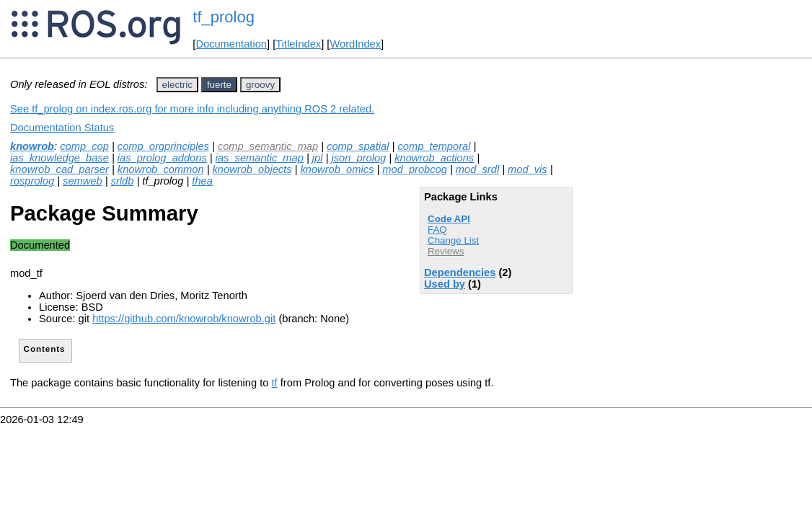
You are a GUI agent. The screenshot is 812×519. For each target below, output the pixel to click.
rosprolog (32, 181)
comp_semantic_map (268, 146)
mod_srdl (477, 169)
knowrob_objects (252, 169)
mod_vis (528, 169)
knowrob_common (161, 169)
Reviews (446, 251)
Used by (445, 284)
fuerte (219, 85)
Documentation (231, 44)
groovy (260, 85)
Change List (453, 240)
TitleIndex (298, 44)
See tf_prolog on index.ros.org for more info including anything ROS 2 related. (192, 109)
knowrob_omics (337, 169)
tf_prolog (224, 17)
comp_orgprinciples (163, 146)
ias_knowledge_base (59, 158)
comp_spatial (358, 146)
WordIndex (355, 44)
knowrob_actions (434, 158)
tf (275, 383)
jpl (318, 158)
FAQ (437, 230)
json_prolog (358, 158)
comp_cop (84, 146)
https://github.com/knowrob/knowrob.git (184, 319)
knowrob (32, 146)
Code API (449, 219)
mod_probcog (415, 169)
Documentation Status (62, 128)
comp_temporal (434, 146)
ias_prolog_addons (162, 158)
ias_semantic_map (260, 158)
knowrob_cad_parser (59, 169)
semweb (83, 181)
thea (202, 181)
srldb (123, 181)
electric (177, 85)
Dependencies (460, 272)
